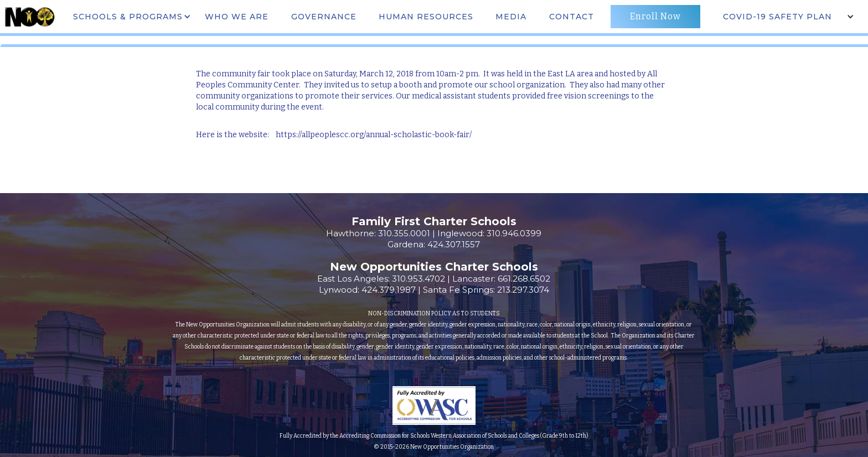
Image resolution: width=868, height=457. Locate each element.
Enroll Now (655, 16)
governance (324, 17)
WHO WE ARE (237, 17)
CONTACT (572, 17)
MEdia (511, 17)
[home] (29, 17)
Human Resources (426, 17)
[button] (131, 17)
